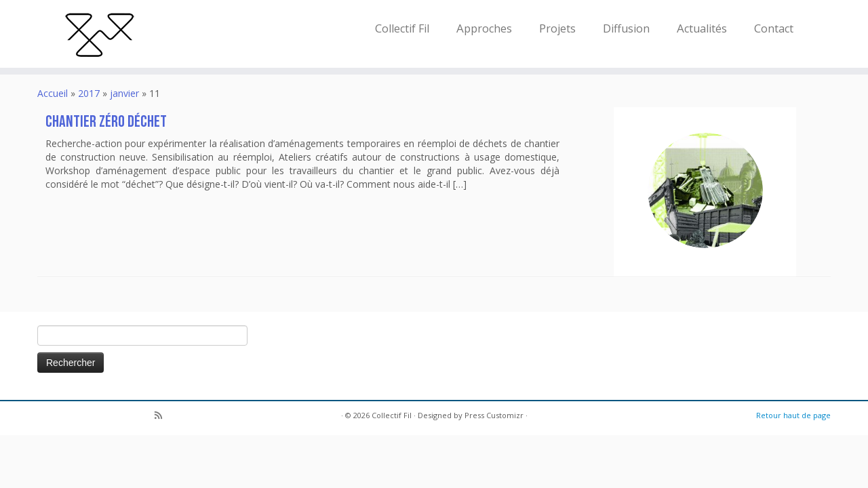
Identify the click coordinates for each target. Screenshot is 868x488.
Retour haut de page (793, 415)
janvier (124, 93)
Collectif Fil (402, 28)
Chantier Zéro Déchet (106, 122)
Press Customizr (494, 415)
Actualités (702, 28)
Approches (484, 28)
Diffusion (626, 28)
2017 (89, 93)
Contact (774, 28)
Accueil (53, 93)
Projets (557, 28)
